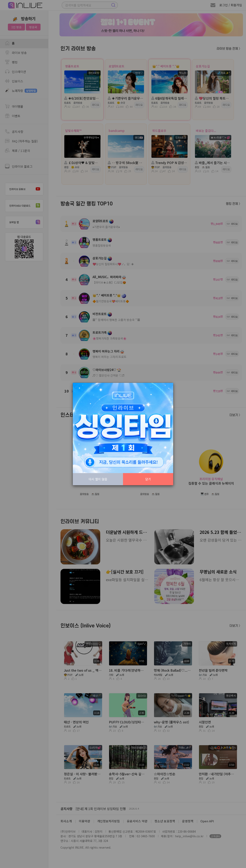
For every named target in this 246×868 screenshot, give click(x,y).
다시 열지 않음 (98, 479)
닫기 (148, 479)
